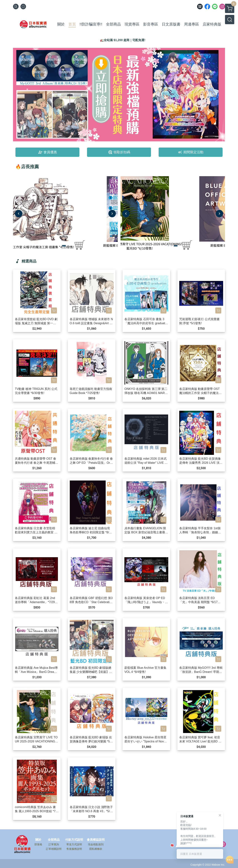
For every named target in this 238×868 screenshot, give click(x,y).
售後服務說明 (74, 849)
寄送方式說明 (74, 844)
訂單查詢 (54, 844)
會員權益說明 (96, 840)
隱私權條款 (96, 849)
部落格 (38, 844)
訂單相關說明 (54, 849)
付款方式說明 (74, 840)
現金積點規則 (96, 844)
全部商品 (54, 840)
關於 (38, 840)
